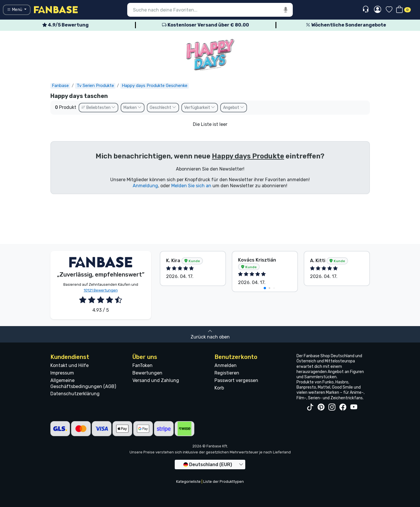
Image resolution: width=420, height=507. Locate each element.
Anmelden (226, 365)
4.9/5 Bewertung (65, 25)
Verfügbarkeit (200, 108)
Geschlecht (163, 108)
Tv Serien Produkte (95, 86)
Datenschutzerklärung (75, 394)
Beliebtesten (98, 108)
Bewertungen (147, 373)
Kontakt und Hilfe (70, 365)
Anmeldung (145, 186)
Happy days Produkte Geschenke (155, 86)
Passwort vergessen (236, 380)
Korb (219, 388)
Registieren (227, 373)
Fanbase (60, 86)
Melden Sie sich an (191, 186)
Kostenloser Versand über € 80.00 (206, 25)
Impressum (62, 373)
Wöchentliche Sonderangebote (346, 25)
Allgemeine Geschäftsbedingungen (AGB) (83, 383)
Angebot (234, 108)
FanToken (142, 365)
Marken (133, 108)
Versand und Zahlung (156, 380)
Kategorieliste (188, 482)
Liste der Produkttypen (224, 482)
